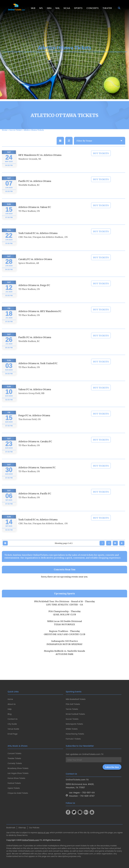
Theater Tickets (14, 758)
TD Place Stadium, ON (29, 218)
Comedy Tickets (15, 763)
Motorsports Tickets (74, 724)
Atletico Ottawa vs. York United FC (38, 370)
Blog (10, 714)
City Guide (12, 724)
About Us (12, 704)
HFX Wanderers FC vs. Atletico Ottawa (40, 162)
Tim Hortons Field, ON (30, 426)
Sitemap (22, 828)
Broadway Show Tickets (18, 768)
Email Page (13, 734)
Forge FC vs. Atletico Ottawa (34, 422)
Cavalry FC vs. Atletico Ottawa (35, 266)
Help (10, 709)
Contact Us (13, 719)
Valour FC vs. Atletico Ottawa (35, 396)
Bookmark (11, 828)
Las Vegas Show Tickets (18, 773)
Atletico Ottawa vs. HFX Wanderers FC (40, 318)
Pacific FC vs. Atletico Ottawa (35, 188)
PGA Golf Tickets (73, 704)
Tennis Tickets (72, 709)
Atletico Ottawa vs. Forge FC (34, 292)
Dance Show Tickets (16, 778)
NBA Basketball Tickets (76, 699)
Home (10, 699)
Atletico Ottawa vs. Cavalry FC (35, 448)
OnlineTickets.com (31, 840)
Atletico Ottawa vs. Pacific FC (35, 500)
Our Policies (34, 828)
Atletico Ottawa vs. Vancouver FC (37, 474)
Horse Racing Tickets (75, 734)
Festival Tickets (14, 783)
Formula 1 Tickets (73, 739)
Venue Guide (13, 729)
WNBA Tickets (72, 729)
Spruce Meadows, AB (29, 270)
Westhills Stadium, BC (29, 192)
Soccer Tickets (72, 719)
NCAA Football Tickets (75, 714)
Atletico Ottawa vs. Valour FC (35, 214)
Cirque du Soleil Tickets (18, 793)
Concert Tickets (14, 753)
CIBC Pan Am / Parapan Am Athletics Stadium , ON (43, 244)
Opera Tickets (14, 788)
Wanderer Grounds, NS (30, 166)
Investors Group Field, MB (31, 400)
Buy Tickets (101, 160)
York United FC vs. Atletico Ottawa (38, 240)
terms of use (43, 833)
